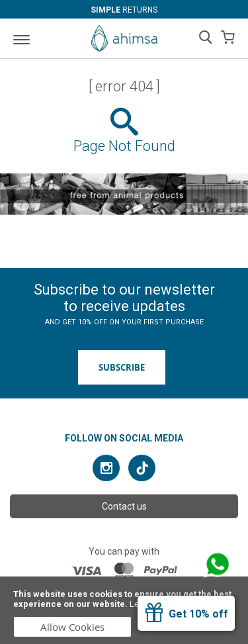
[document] (124, 610)
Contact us (124, 506)
